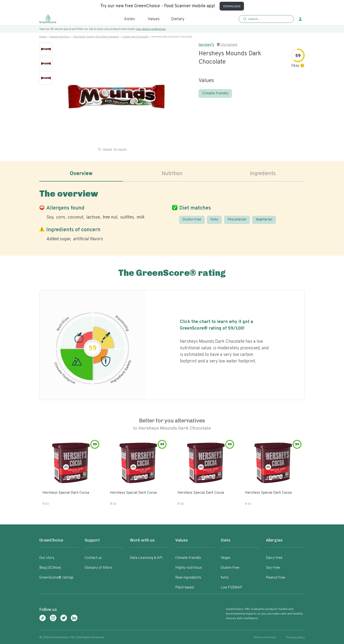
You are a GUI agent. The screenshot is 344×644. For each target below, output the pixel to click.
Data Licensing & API (146, 558)
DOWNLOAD (232, 6)
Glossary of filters (99, 568)
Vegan (226, 558)
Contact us (93, 558)
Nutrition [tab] (172, 174)
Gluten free (192, 220)
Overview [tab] (81, 174)
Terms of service (264, 638)
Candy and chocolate (135, 37)
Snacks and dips (60, 37)
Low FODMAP (231, 588)
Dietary (178, 19)
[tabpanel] (172, 214)
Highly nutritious (189, 568)
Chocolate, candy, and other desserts (96, 37)
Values (154, 19)
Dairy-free (274, 558)
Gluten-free (230, 568)
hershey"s (206, 45)
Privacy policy (295, 638)
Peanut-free (276, 578)
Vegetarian (264, 220)
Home (43, 37)
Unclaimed (229, 45)
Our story (47, 558)
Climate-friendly (215, 93)
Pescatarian (237, 220)
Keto (214, 220)
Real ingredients (188, 578)
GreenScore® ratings (56, 578)
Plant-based (185, 588)
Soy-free (273, 568)
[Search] (268, 19)
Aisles (129, 19)
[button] (266, 19)
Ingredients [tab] (263, 174)
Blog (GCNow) (50, 568)
